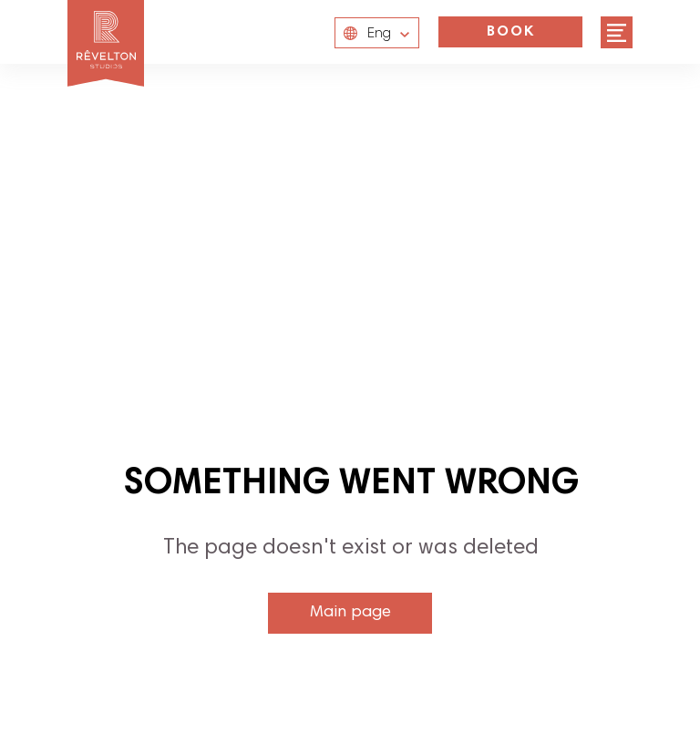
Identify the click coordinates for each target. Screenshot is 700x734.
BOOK (511, 32)
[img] (617, 32)
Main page (350, 613)
